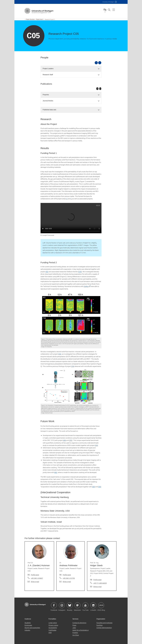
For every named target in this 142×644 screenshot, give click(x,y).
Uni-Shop (76, 635)
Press (74, 625)
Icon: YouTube (85, 605)
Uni (108, 2)
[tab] (71, 69)
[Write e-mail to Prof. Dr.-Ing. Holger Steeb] (96, 587)
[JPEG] (71, 315)
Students (28, 623)
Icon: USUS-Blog (101, 605)
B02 (56, 472)
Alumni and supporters (32, 628)
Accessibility (53, 628)
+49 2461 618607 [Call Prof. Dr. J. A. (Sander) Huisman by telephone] (37, 578)
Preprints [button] (46, 95)
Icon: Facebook (54, 605)
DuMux (86, 286)
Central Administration (104, 628)
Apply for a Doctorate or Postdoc (81, 631)
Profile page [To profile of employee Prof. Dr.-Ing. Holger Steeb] (97, 580)
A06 (65, 440)
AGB (50, 632)
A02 (47, 272)
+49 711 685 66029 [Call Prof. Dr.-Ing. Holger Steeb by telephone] (100, 583)
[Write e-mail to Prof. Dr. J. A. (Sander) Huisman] (33, 582)
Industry (27, 630)
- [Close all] (100, 63)
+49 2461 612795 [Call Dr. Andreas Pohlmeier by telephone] (69, 578)
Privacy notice (53, 625)
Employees (28, 625)
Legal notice (53, 623)
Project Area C (40, 19)
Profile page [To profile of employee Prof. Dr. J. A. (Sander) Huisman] (35, 575)
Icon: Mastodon (77, 605)
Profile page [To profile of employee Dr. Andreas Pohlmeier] (67, 575)
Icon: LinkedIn (93, 605)
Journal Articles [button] (48, 101)
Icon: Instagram (62, 605)
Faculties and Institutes (104, 623)
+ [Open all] (96, 63)
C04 (60, 354)
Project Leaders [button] (48, 69)
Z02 (71, 440)
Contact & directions (79, 623)
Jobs (74, 628)
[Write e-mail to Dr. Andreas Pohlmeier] (65, 582)
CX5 (80, 272)
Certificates (52, 630)
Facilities (99, 625)
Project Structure (30, 19)
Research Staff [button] (48, 75)
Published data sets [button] (49, 110)
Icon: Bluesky (70, 605)
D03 (96, 445)
